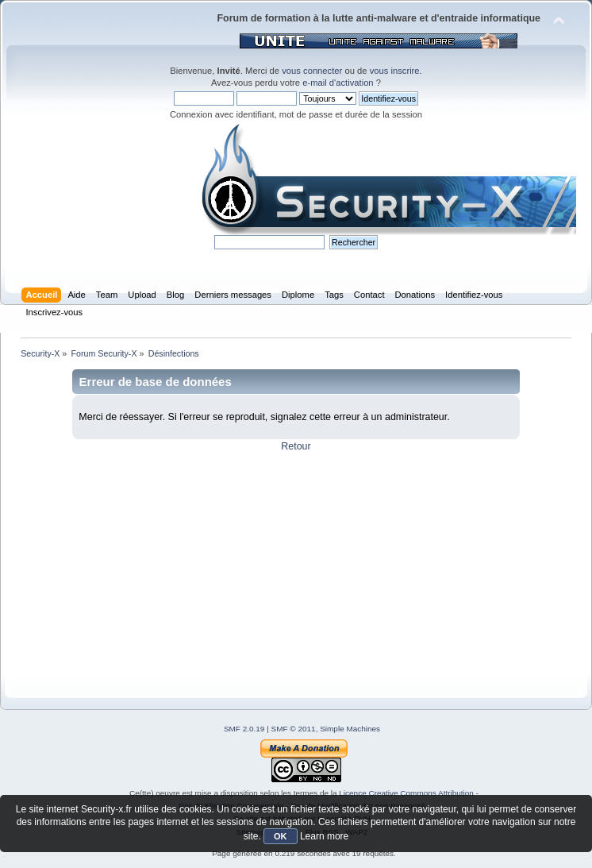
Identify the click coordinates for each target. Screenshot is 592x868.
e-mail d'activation (338, 83)
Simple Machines (350, 729)
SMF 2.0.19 (244, 729)
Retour (296, 446)
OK (281, 836)
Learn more (324, 836)
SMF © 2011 (294, 729)
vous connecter (312, 71)
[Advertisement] (296, 564)
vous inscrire (395, 71)
